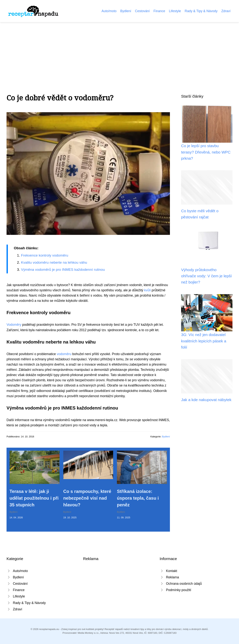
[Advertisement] (119, 50)
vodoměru (64, 354)
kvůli (147, 290)
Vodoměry (14, 325)
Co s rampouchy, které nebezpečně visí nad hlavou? (87, 498)
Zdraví (226, 11)
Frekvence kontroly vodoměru (45, 255)
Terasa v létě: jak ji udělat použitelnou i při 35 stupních (34, 498)
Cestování (142, 11)
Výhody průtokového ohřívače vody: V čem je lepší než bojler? (207, 276)
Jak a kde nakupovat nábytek (206, 400)
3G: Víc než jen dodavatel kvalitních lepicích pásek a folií (204, 341)
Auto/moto (109, 11)
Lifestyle (175, 11)
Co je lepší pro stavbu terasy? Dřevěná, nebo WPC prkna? (206, 152)
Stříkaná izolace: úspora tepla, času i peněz (138, 498)
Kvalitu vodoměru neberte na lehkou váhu (54, 262)
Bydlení (126, 11)
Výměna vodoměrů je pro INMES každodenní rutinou (63, 270)
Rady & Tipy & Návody (201, 11)
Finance (159, 11)
